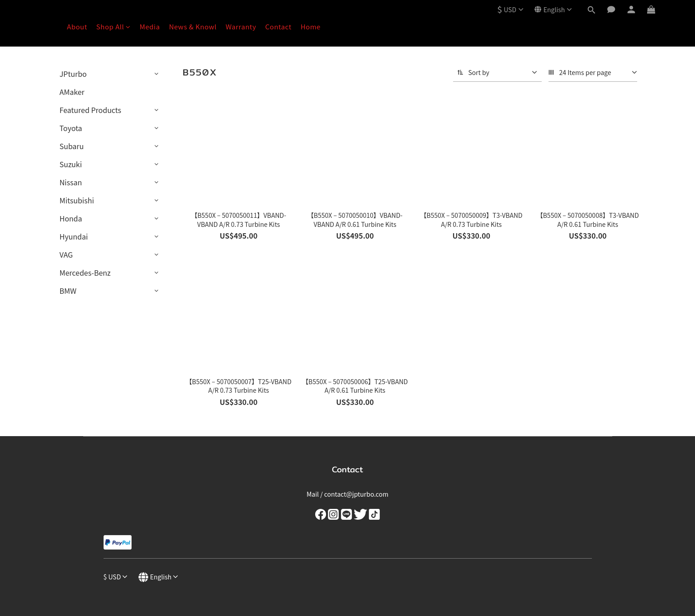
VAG (66, 254)
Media (150, 26)
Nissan (71, 182)
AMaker (72, 92)
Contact (279, 26)
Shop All (113, 26)
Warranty (241, 26)
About (77, 26)
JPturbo (73, 74)
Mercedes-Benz (85, 273)
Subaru (72, 146)
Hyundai (74, 236)
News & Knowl (193, 26)
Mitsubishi (77, 200)
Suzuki (71, 164)
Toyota (71, 128)
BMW (68, 291)
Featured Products (91, 110)
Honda (71, 218)
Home (311, 26)
